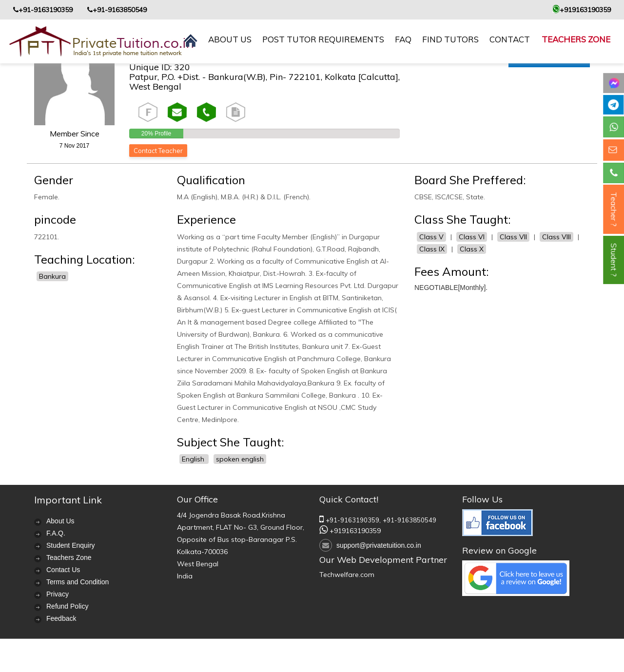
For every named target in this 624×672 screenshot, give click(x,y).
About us (230, 39)
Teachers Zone (576, 39)
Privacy (58, 594)
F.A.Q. (56, 533)
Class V (431, 237)
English (194, 459)
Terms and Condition (78, 582)
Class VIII (556, 237)
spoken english (240, 459)
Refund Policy (67, 606)
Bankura (52, 276)
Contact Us (63, 570)
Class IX (432, 249)
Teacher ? (614, 209)
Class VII (513, 237)
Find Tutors (450, 39)
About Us (60, 521)
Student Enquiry (71, 545)
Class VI (472, 237)
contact (510, 39)
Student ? (614, 260)
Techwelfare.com (347, 575)
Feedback (61, 618)
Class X (472, 249)
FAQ (403, 39)
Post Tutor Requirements (323, 39)
